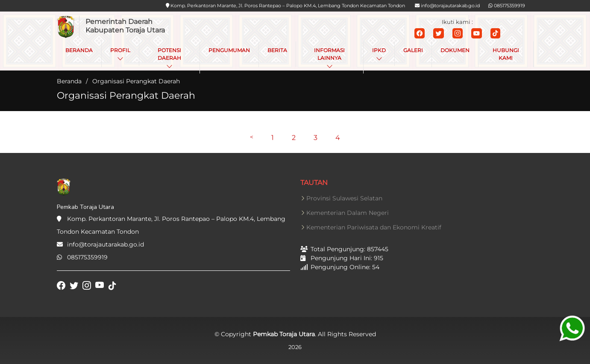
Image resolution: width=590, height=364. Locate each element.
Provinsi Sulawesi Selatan (344, 198)
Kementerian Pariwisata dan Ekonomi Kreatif (374, 227)
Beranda (69, 81)
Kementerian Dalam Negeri (348, 213)
